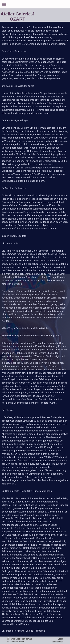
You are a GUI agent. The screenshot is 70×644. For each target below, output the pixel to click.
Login (60, 639)
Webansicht (57, 642)
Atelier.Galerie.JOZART (17, 16)
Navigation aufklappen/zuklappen (35, 4)
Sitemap (28, 639)
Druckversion (15, 639)
